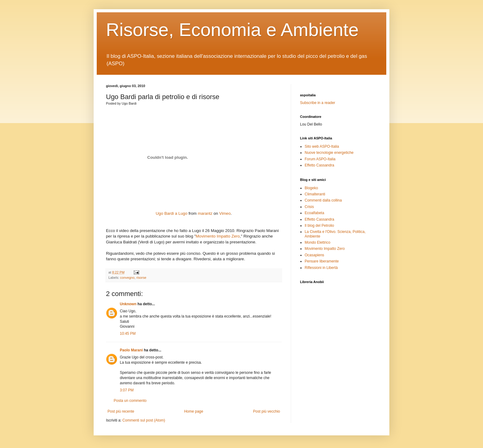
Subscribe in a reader (318, 103)
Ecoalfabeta (314, 213)
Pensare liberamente (322, 261)
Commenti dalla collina (323, 200)
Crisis (309, 207)
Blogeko (311, 188)
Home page (194, 411)
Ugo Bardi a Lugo (172, 213)
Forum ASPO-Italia (320, 159)
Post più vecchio (267, 411)
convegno (127, 278)
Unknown (128, 304)
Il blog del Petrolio (319, 226)
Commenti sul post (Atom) (144, 420)
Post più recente (121, 411)
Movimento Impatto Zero (218, 236)
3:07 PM (127, 390)
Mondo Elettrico (317, 242)
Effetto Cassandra (319, 165)
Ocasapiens (314, 255)
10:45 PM (128, 334)
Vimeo (225, 213)
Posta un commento (130, 401)
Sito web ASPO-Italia (322, 146)
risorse (141, 278)
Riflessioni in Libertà (321, 268)
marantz (205, 213)
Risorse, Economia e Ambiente (232, 30)
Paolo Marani (131, 350)
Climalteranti (315, 194)
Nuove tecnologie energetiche (329, 153)
